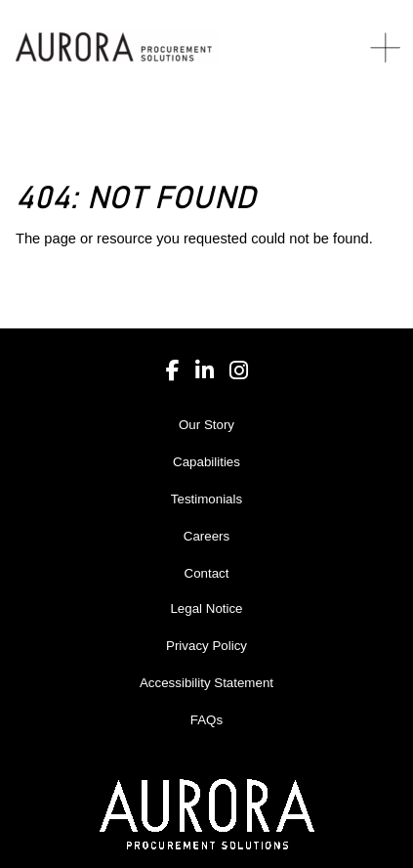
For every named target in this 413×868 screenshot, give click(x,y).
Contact (207, 573)
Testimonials (206, 499)
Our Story (206, 425)
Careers (206, 536)
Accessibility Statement (206, 683)
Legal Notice (206, 608)
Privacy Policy (206, 646)
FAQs (206, 720)
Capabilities (206, 462)
